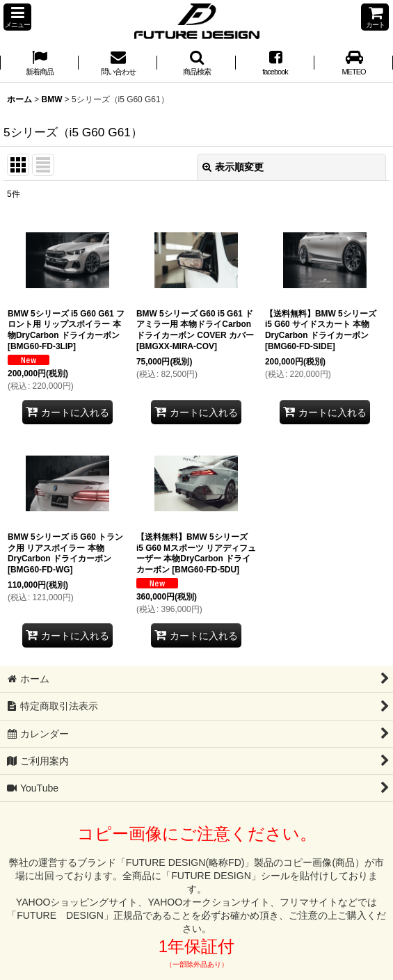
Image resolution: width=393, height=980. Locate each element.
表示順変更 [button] (233, 167)
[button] (17, 17)
